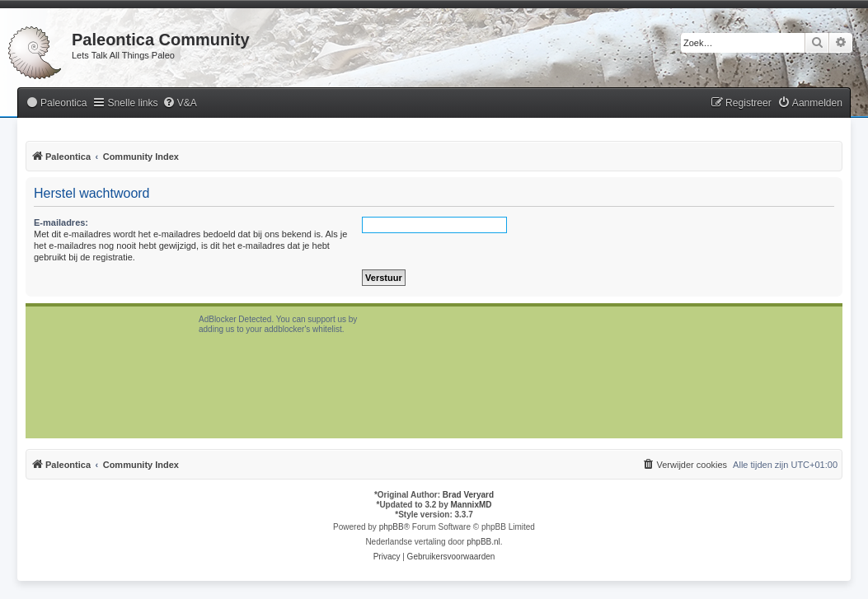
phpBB (392, 527)
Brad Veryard (468, 495)
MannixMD (472, 505)
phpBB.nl (483, 542)
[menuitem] (56, 103)
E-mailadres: (61, 222)
